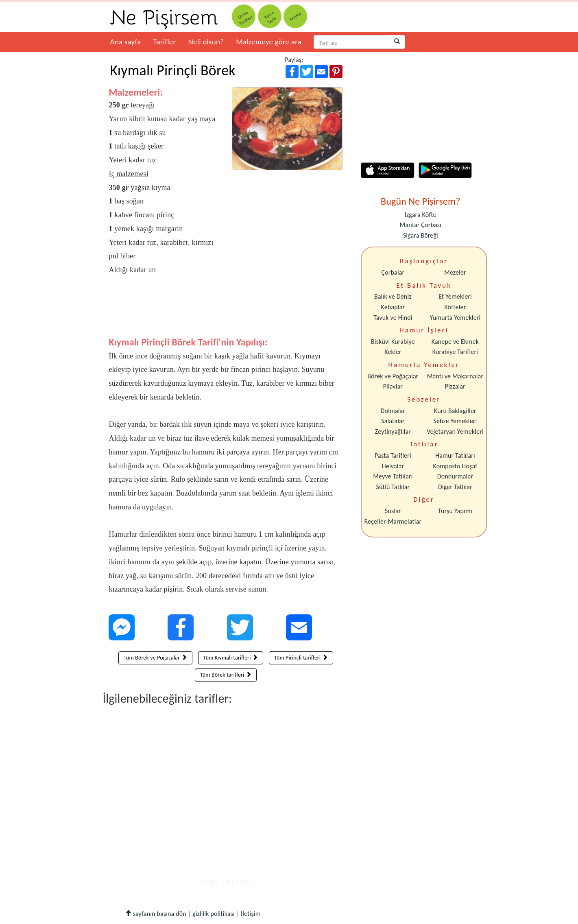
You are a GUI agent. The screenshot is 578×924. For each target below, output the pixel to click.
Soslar (393, 511)
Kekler (393, 352)
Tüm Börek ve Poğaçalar (155, 658)
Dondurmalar (455, 476)
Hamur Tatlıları (455, 455)
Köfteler (455, 307)
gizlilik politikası (214, 914)
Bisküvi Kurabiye (393, 342)
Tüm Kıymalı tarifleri (231, 658)
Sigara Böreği (421, 235)
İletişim (251, 914)
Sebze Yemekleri (455, 421)
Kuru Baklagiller (455, 411)
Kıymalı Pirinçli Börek (173, 70)
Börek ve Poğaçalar (393, 376)
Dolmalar (393, 411)
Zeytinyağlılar (393, 431)
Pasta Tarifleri (393, 455)
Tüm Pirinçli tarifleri (301, 658)
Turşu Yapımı (455, 511)
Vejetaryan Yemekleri (455, 431)
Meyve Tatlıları (393, 476)
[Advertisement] (226, 312)
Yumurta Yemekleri (455, 318)
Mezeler (455, 272)
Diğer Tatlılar (455, 487)
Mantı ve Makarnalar (455, 376)
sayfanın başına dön (156, 914)
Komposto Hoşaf (455, 466)
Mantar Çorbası (421, 225)
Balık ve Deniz (393, 296)
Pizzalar (455, 386)
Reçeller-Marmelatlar (393, 521)
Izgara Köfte (421, 215)
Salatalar (393, 421)
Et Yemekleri (455, 296)
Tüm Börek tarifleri (226, 675)
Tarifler (164, 42)
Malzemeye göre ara (269, 42)
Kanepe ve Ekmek (455, 342)
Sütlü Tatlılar (393, 487)
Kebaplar (393, 307)
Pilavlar (393, 386)
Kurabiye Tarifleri (455, 352)
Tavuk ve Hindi (393, 318)
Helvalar (393, 466)
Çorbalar (393, 272)
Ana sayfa (126, 42)
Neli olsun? (206, 42)
